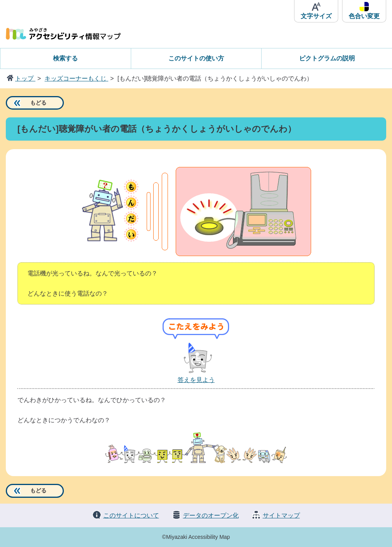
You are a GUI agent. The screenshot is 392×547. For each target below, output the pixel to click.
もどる (38, 103)
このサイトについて (131, 515)
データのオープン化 (211, 515)
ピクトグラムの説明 (327, 58)
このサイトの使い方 (196, 58)
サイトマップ (281, 515)
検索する (65, 58)
